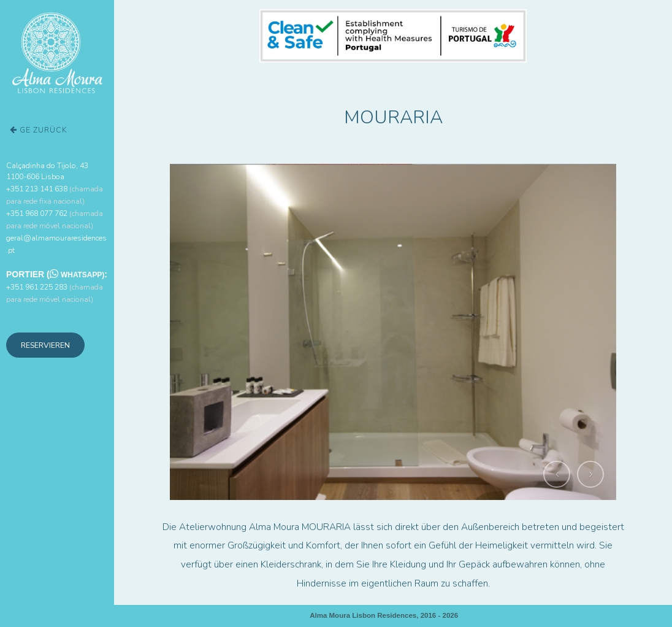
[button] (557, 474)
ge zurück (39, 130)
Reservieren (45, 345)
